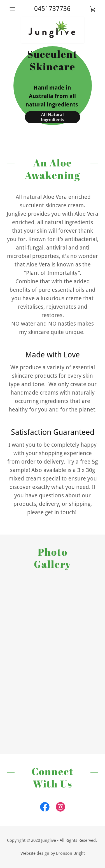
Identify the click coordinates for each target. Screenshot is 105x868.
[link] (93, 9)
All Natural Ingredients (52, 117)
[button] (14, 9)
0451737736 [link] (52, 9)
